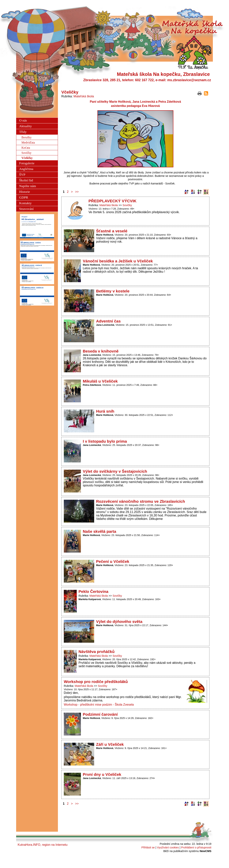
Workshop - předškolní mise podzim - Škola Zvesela (99, 705)
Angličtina (26, 169)
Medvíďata (28, 143)
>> (77, 192)
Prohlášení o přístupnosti (196, 847)
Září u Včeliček (110, 744)
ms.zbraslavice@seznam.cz (189, 80)
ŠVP (22, 175)
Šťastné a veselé (112, 231)
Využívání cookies (168, 847)
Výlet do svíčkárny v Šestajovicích (115, 471)
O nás (23, 120)
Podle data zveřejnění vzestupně (200, 192)
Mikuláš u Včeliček (100, 381)
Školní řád (26, 180)
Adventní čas (108, 321)
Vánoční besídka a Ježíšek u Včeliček (118, 261)
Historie (25, 192)
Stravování (26, 209)
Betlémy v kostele (113, 291)
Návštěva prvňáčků (97, 652)
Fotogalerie (27, 163)
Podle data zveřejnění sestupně (206, 192)
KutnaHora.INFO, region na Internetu (43, 845)
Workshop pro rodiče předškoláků (96, 682)
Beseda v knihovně (101, 351)
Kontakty (25, 203)
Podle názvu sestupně (193, 192)
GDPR (24, 197)
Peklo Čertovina (94, 591)
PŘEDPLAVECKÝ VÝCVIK (113, 201)
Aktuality (25, 126)
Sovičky (127, 205)
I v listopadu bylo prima (105, 441)
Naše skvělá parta (99, 531)
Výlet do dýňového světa (119, 621)
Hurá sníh (105, 411)
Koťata (26, 148)
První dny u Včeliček (102, 774)
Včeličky (27, 158)
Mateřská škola (84, 96)
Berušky (26, 137)
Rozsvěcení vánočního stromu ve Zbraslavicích (141, 501)
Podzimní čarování (100, 714)
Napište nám (28, 186)
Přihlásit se (148, 847)
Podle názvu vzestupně (186, 192)
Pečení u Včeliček (113, 561)
